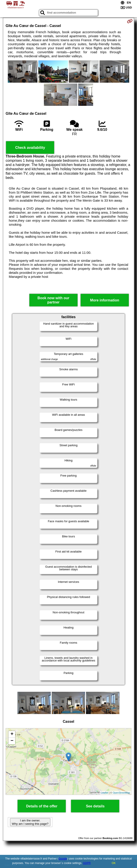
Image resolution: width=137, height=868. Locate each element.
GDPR (87, 863)
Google (63, 859)
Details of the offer (42, 806)
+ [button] (12, 734)
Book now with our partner (53, 300)
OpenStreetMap (121, 793)
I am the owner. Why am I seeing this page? (30, 822)
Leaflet (105, 793)
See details (95, 806)
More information (105, 300)
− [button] (12, 741)
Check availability (30, 148)
